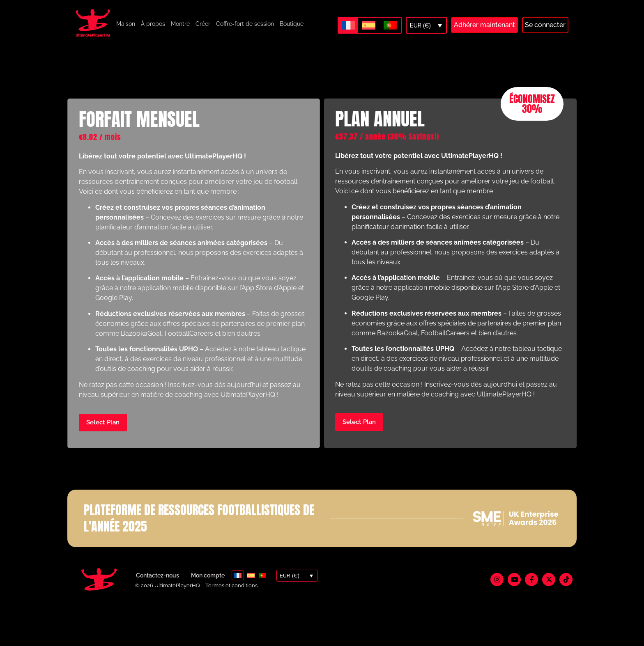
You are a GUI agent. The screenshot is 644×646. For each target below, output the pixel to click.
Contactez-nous (158, 585)
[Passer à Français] (348, 25)
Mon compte (208, 585)
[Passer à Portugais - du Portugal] (390, 25)
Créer (203, 24)
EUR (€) (420, 25)
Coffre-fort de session (245, 24)
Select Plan (103, 431)
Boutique (292, 24)
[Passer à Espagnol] (369, 25)
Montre (180, 24)
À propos (153, 24)
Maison (126, 24)
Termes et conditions (231, 594)
